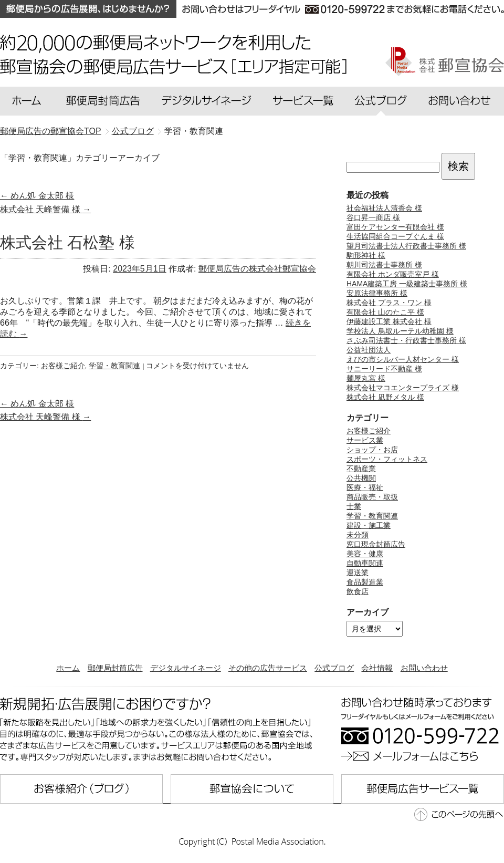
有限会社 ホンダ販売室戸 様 (393, 274)
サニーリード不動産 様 (384, 369)
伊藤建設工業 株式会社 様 (389, 321)
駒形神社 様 (366, 255)
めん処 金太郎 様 (37, 196)
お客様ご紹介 (63, 366)
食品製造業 (365, 582)
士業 (354, 506)
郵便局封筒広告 (115, 668)
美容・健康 (365, 554)
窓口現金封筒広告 (376, 544)
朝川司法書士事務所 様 (384, 265)
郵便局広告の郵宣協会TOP (51, 131)
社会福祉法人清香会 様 (384, 208)
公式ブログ (334, 668)
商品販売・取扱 (372, 497)
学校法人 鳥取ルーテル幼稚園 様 (400, 331)
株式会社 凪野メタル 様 (385, 397)
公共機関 (361, 478)
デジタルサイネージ (186, 668)
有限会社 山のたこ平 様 (385, 312)
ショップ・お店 (372, 450)
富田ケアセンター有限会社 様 (395, 227)
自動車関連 (365, 563)
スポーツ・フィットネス (387, 459)
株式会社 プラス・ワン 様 (389, 303)
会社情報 (377, 668)
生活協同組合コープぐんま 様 (395, 236)
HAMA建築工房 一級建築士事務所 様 (407, 284)
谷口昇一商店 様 (373, 217)
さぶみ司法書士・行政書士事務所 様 (406, 340)
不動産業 (361, 469)
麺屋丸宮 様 (366, 378)
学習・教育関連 (114, 366)
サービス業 (365, 440)
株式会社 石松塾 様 (67, 242)
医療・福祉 (365, 487)
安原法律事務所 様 (377, 293)
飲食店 (358, 591)
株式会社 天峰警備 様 (45, 209)
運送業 (358, 573)
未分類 (358, 535)
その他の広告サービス (268, 668)
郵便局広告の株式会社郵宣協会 (257, 269)
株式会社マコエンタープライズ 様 (403, 388)
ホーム (68, 668)
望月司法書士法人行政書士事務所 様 (406, 246)
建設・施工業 (369, 525)
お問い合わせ (424, 668)
